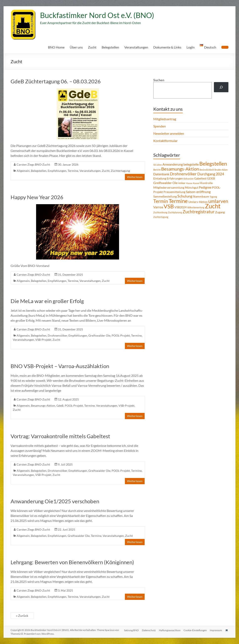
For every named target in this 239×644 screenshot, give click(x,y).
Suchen (159, 80)
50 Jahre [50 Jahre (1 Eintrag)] (158, 165)
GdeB (60, 406)
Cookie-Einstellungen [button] (195, 630)
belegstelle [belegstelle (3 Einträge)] (191, 164)
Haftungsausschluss (169, 630)
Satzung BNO (130, 630)
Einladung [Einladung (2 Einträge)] (160, 178)
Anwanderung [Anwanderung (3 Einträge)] (173, 164)
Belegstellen (110, 47)
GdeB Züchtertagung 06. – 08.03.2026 (56, 81)
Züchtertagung (120, 171)
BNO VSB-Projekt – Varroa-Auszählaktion (60, 366)
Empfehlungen (57, 171)
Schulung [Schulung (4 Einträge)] (185, 196)
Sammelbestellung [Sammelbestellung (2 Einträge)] (165, 196)
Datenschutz (148, 630)
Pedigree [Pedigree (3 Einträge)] (205, 187)
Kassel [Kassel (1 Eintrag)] (196, 183)
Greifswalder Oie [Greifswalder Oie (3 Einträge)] (165, 183)
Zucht (92, 47)
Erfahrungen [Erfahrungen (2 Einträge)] (175, 178)
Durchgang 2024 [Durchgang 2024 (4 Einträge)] (211, 174)
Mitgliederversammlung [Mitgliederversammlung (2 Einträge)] (169, 187)
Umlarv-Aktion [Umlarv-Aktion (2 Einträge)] (198, 202)
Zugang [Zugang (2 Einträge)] (220, 212)
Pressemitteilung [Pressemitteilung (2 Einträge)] (174, 192)
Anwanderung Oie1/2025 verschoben (55, 501)
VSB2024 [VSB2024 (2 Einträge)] (180, 207)
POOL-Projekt (121, 335)
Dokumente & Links (167, 47)
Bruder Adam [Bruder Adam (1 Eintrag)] (221, 170)
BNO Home (56, 47)
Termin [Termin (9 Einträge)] (161, 201)
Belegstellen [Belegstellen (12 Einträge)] (213, 164)
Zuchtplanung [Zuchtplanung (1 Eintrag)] (175, 212)
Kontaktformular (165, 141)
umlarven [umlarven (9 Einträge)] (218, 201)
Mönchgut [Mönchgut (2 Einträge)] (191, 187)
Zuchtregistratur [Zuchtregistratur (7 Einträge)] (199, 212)
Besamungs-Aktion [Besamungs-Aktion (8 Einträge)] (180, 169)
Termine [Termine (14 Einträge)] (178, 201)
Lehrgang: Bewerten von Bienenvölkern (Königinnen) (72, 562)
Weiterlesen (135, 177)
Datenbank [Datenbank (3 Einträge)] (161, 174)
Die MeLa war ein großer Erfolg (47, 301)
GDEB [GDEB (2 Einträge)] (211, 178)
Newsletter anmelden (169, 133)
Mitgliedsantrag (165, 119)
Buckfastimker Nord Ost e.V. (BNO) (97, 15)
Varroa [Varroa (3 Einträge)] (158, 207)
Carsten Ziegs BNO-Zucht (33, 164)
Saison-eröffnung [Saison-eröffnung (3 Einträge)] (198, 192)
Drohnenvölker (57, 335)
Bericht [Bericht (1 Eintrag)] (157, 170)
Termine (73, 171)
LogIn (191, 47)
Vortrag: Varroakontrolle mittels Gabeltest (60, 436)
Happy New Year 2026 (37, 197)
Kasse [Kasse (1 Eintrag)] (189, 183)
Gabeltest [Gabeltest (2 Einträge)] (200, 178)
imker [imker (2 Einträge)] (182, 183)
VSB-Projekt (43, 340)
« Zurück (22, 615)
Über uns (76, 47)
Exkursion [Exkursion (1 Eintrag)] (189, 179)
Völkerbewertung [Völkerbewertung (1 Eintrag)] (196, 207)
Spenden (160, 126)
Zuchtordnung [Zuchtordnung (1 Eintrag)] (160, 212)
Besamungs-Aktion (43, 406)
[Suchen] (221, 87)
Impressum (216, 630)
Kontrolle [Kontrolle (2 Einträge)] (206, 183)
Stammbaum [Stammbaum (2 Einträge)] (201, 196)
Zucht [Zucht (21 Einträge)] (213, 206)
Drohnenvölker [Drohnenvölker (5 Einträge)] (183, 174)
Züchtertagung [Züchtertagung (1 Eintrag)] (161, 217)
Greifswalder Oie (99, 335)
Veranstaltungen (136, 47)
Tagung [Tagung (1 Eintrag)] (213, 197)
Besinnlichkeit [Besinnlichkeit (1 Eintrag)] (207, 170)
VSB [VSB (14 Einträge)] (169, 206)
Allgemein (23, 171)
